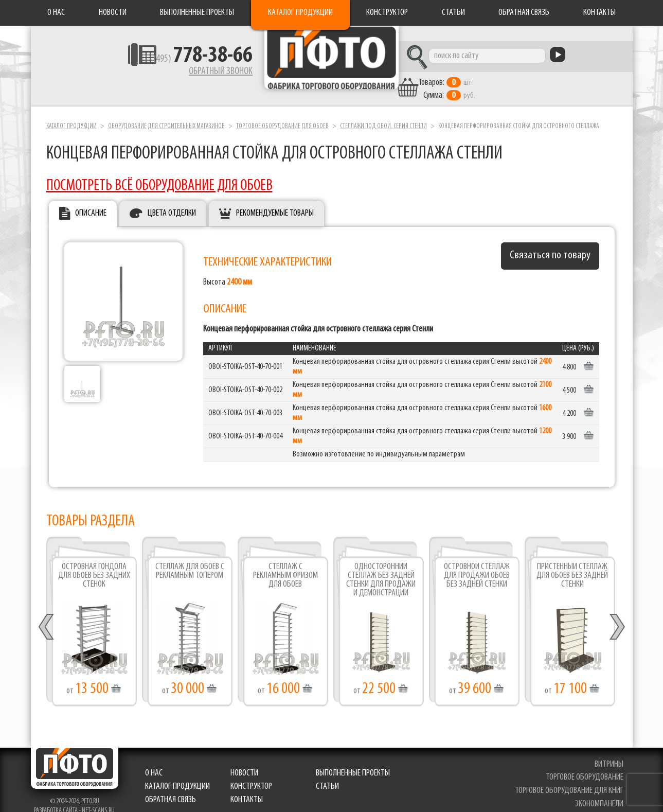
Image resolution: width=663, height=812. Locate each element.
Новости (113, 13)
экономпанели (601, 790)
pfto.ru (90, 788)
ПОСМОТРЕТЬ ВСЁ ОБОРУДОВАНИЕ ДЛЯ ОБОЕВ (159, 172)
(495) (153, 62)
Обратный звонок (170, 75)
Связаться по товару (550, 242)
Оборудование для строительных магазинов (166, 112)
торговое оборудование (586, 764)
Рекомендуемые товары (275, 200)
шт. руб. (494, 76)
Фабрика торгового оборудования (332, 64)
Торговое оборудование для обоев (282, 112)
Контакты (599, 13)
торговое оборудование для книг (571, 777)
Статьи (453, 13)
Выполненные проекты (197, 13)
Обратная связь (524, 13)
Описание (91, 200)
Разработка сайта (56, 797)
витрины (611, 751)
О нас (56, 13)
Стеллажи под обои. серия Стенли (383, 112)
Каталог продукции (300, 13)
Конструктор (387, 13)
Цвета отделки (172, 200)
